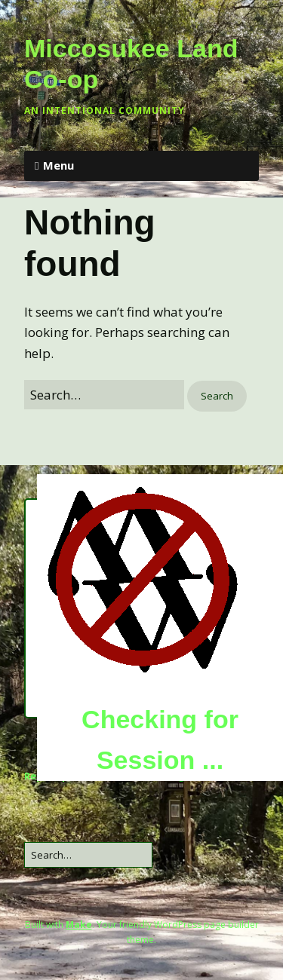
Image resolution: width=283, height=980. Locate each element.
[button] (217, 396)
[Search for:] (104, 395)
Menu (58, 165)
